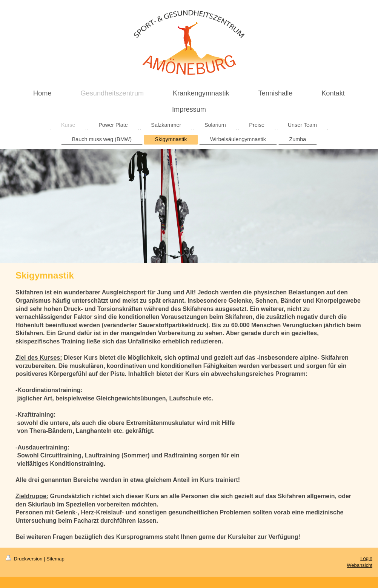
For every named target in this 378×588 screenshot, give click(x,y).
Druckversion (25, 559)
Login (366, 558)
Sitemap (55, 559)
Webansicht (360, 565)
